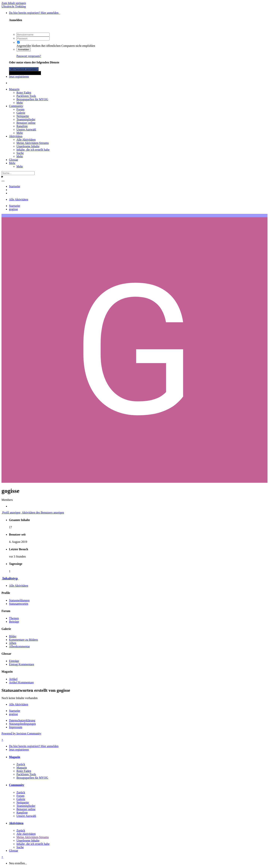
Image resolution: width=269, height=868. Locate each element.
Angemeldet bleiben (28, 46)
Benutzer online (26, 123)
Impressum (16, 727)
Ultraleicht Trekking (14, 6)
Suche (20, 153)
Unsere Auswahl (26, 130)
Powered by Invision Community (21, 733)
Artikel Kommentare (21, 682)
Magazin (14, 89)
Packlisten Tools (26, 96)
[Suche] (18, 173)
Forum (20, 109)
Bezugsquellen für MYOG (32, 99)
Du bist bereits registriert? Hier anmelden (34, 13)
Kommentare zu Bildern (23, 640)
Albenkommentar (19, 646)
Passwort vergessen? (29, 56)
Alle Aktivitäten (26, 140)
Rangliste (22, 126)
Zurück (21, 764)
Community (16, 106)
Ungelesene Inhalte (28, 146)
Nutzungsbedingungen (22, 724)
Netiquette (23, 116)
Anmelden (24, 50)
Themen (14, 618)
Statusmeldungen (19, 600)
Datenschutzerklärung (22, 720)
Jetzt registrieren (19, 77)
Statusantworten (19, 604)
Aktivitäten (16, 136)
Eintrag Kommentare (22, 664)
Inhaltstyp (10, 578)
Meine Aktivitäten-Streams (33, 143)
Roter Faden (24, 93)
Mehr (20, 103)
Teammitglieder (26, 119)
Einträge (14, 661)
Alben (13, 643)
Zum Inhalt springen (14, 3)
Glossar (14, 160)
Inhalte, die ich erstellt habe (33, 150)
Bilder (13, 636)
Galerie (21, 113)
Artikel (13, 679)
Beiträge (14, 622)
